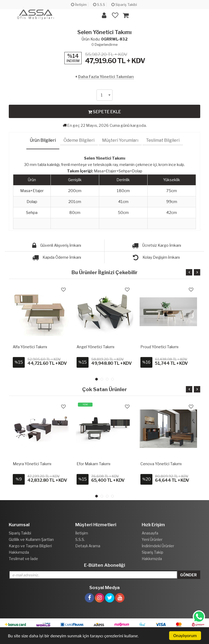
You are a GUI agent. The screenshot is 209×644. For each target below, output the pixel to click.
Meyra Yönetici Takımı (32, 464)
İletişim (79, 5)
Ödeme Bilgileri (79, 140)
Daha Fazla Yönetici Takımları (106, 77)
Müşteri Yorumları (120, 140)
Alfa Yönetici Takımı (30, 347)
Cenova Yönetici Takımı (161, 464)
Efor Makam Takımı (93, 464)
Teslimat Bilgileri (163, 140)
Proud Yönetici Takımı (159, 347)
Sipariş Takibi (124, 5)
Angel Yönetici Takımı (95, 347)
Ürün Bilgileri (43, 140)
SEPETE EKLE (104, 112)
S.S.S (99, 5)
